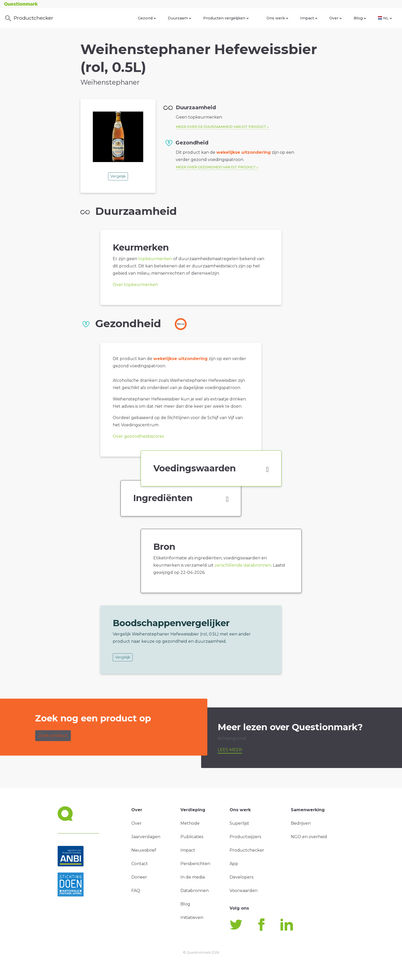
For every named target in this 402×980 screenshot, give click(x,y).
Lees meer (230, 750)
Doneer (139, 877)
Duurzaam (180, 18)
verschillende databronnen (243, 565)
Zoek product (53, 736)
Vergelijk (118, 176)
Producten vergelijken (226, 18)
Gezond (147, 18)
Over (336, 18)
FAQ (136, 891)
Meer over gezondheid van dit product (216, 167)
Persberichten (195, 864)
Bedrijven (301, 823)
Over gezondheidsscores (138, 436)
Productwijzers (245, 837)
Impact (309, 18)
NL (385, 18)
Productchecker (29, 18)
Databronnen (195, 891)
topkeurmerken (155, 259)
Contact (140, 864)
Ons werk (277, 18)
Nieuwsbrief (144, 850)
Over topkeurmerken (135, 285)
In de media (193, 877)
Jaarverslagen (146, 837)
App (234, 864)
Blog (360, 18)
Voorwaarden (244, 891)
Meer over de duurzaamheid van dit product (221, 127)
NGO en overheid (309, 837)
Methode (190, 823)
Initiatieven (192, 917)
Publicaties (192, 837)
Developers (241, 877)
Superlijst (239, 823)
